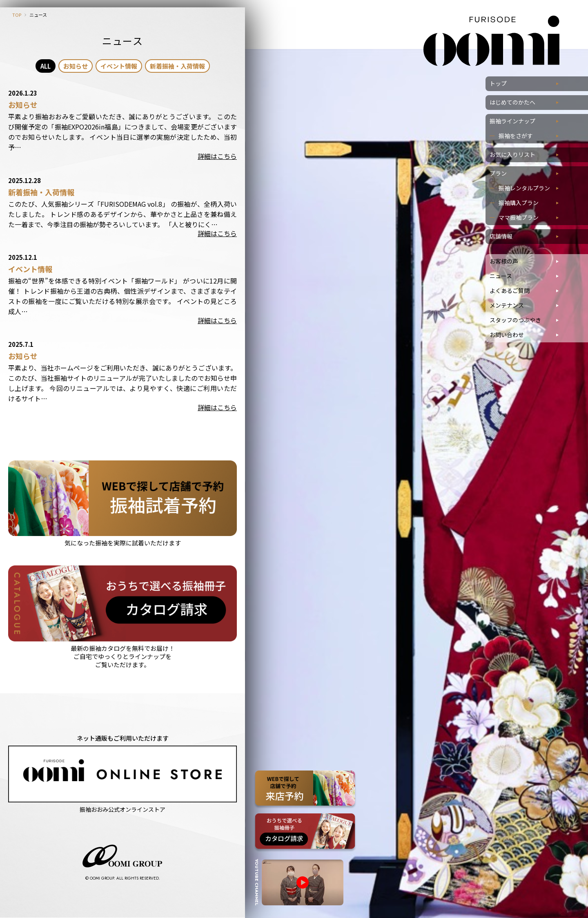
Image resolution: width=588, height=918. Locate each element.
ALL (46, 66)
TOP (17, 15)
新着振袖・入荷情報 (177, 66)
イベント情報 (119, 66)
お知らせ (76, 66)
